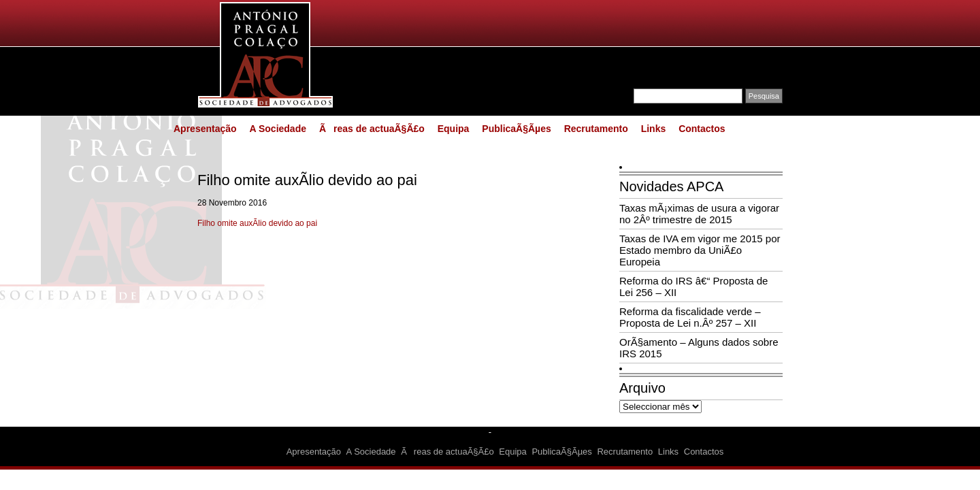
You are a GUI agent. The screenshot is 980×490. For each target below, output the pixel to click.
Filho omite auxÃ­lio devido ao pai (257, 223)
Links (654, 129)
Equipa (454, 129)
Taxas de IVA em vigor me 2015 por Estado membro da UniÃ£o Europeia (700, 250)
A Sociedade (278, 129)
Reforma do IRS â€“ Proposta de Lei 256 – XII (693, 287)
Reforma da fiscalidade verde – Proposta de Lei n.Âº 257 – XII (690, 317)
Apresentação (205, 129)
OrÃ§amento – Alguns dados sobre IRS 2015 (699, 348)
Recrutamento (596, 129)
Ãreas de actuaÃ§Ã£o (372, 129)
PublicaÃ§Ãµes (516, 129)
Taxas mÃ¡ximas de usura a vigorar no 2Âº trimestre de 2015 (699, 214)
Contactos (702, 129)
